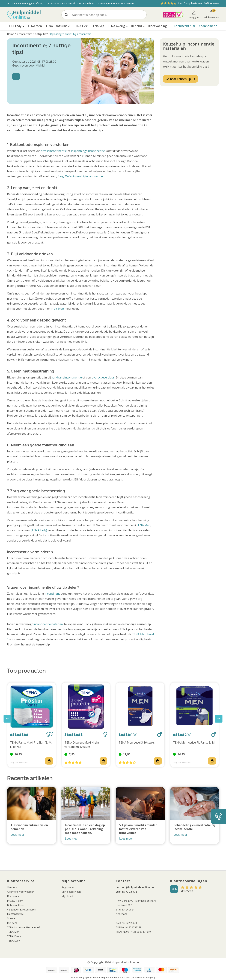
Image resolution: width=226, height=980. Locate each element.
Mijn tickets (68, 896)
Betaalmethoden (17, 905)
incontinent (52, 594)
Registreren (68, 887)
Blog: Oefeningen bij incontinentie (80, 176)
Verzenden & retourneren (22, 910)
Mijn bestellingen (71, 892)
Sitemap (12, 918)
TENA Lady (13, 941)
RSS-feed (12, 923)
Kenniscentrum (184, 26)
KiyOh (91, 978)
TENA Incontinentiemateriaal (23, 927)
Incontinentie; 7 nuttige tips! (32, 34)
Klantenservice (15, 914)
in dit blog (57, 309)
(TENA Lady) (39, 530)
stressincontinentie (54, 151)
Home (11, 34)
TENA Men (143, 525)
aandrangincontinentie (67, 377)
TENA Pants (14, 936)
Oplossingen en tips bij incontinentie (71, 34)
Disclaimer (13, 896)
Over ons (12, 887)
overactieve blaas (103, 377)
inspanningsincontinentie (88, 151)
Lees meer (17, 835)
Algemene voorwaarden (21, 892)
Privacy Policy (15, 901)
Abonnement (208, 26)
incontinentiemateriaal (48, 624)
